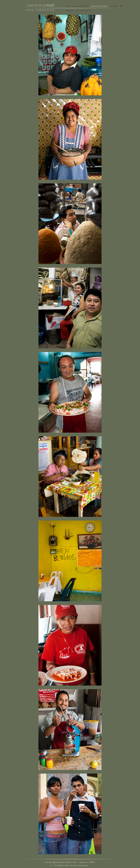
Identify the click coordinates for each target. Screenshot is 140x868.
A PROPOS (84, 11)
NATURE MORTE (78, 6)
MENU (70, 11)
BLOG (114, 6)
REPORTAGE (99, 6)
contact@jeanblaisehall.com (61, 862)
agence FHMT (87, 862)
